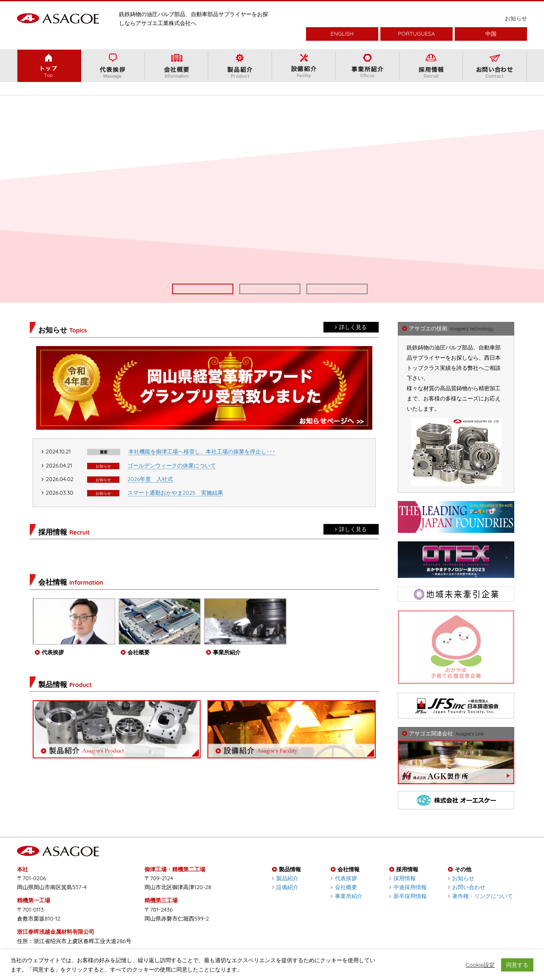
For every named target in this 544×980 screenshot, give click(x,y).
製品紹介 (285, 891)
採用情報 (402, 891)
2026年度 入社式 (150, 492)
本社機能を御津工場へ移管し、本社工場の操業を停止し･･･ (202, 464)
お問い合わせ (467, 900)
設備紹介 (285, 900)
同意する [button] (517, 965)
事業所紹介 (347, 909)
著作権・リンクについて (480, 909)
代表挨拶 (344, 891)
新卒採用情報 (408, 909)
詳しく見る (351, 340)
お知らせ (516, 18)
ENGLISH (342, 34)
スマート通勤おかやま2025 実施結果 (175, 505)
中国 (491, 34)
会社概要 (344, 900)
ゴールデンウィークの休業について (172, 478)
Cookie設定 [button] (480, 965)
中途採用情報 (408, 900)
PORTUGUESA (417, 34)
